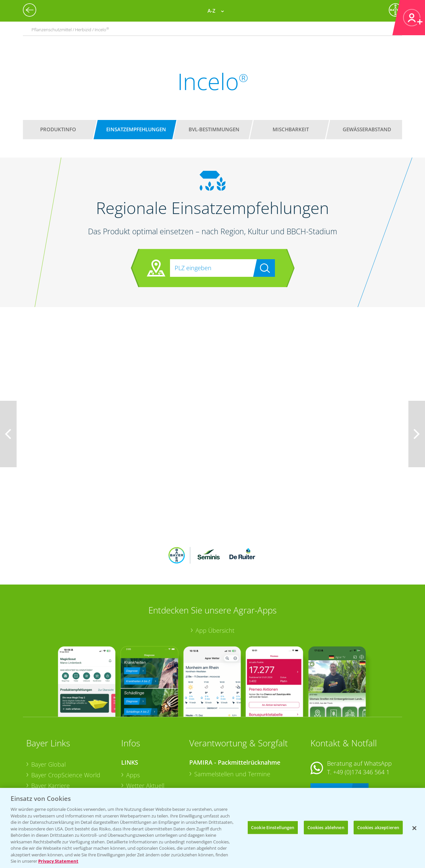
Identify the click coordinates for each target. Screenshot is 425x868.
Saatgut (136, 784)
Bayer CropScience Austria (67, 752)
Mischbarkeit (291, 129)
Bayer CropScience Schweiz (68, 763)
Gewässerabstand (367, 129)
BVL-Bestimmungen (214, 129)
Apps (133, 731)
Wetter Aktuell (145, 742)
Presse (40, 773)
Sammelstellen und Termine (232, 730)
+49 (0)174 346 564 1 (361, 728)
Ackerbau (139, 773)
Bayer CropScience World (66, 731)
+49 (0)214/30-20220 (361, 775)
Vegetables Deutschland (64, 784)
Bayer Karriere (50, 742)
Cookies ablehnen (326, 827)
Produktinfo (58, 129)
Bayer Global (48, 721)
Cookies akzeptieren (378, 827)
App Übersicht (215, 587)
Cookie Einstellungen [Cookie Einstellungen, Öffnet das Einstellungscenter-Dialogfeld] (273, 827)
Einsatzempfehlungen (136, 129)
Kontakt (330, 746)
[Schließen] (414, 828)
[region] (212, 828)
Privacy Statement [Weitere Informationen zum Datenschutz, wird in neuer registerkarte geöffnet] (58, 861)
